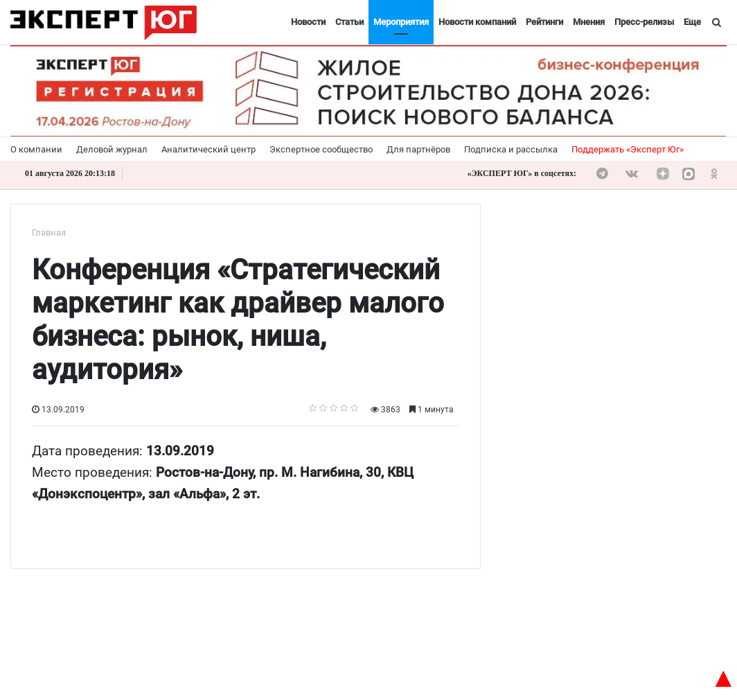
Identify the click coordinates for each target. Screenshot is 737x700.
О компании (36, 149)
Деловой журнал (112, 149)
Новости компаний (477, 22)
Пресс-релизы (644, 22)
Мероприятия (401, 22)
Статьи (349, 22)
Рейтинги (544, 22)
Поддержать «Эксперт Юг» (628, 149)
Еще (692, 22)
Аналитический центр (208, 149)
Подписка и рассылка (511, 149)
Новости (308, 22)
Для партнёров (418, 149)
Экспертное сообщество (321, 149)
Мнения (589, 22)
